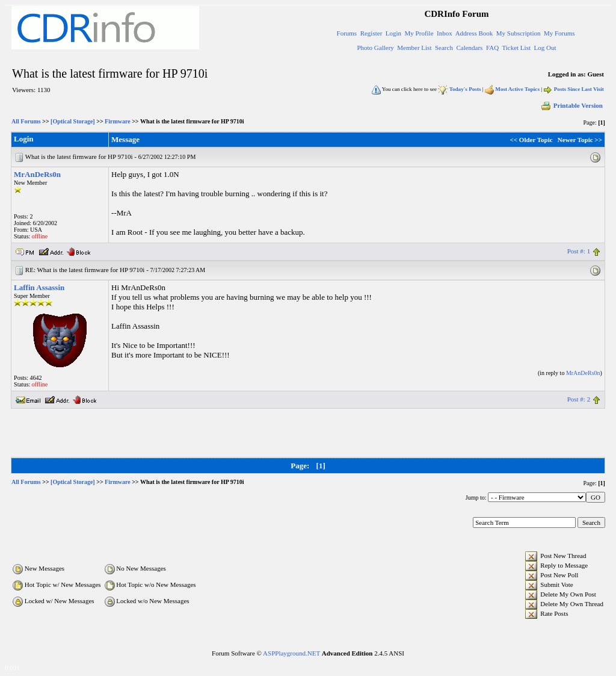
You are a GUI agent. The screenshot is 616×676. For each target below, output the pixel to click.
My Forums (559, 33)
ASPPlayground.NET (291, 653)
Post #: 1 (579, 251)
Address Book (474, 33)
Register (371, 33)
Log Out (545, 48)
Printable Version (571, 105)
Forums (347, 33)
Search (444, 48)
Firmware (118, 121)
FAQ (492, 48)
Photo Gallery (375, 48)
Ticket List (516, 48)
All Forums (26, 121)
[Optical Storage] (73, 121)
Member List (414, 48)
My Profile (419, 33)
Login (393, 33)
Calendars (469, 48)
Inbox (445, 33)
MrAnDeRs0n (37, 174)
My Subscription (519, 33)
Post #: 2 (579, 399)
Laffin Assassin (39, 287)
